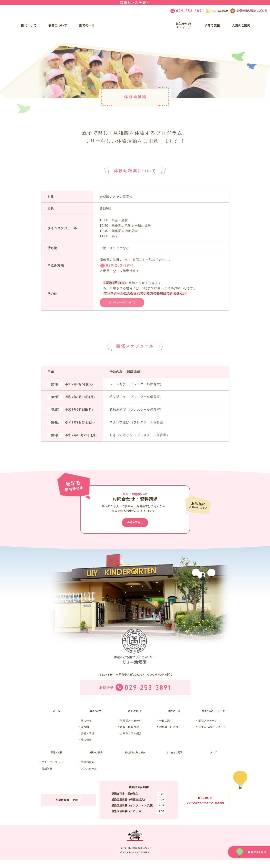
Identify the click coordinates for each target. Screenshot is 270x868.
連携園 (85, 734)
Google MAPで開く (160, 679)
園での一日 (87, 25)
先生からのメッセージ (183, 25)
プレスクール (89, 777)
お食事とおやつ (169, 734)
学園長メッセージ (131, 727)
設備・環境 (88, 740)
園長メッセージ (208, 727)
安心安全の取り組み (135, 760)
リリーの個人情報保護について (135, 856)
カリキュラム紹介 (131, 740)
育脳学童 (47, 777)
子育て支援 (212, 25)
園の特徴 (86, 727)
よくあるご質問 (174, 760)
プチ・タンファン (52, 771)
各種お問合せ (135, 526)
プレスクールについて (128, 304)
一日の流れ (166, 727)
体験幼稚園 (88, 771)
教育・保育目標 (130, 734)
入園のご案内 (241, 25)
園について (29, 25)
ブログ (213, 760)
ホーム (56, 717)
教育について (58, 25)
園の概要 (86, 746)
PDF (76, 808)
